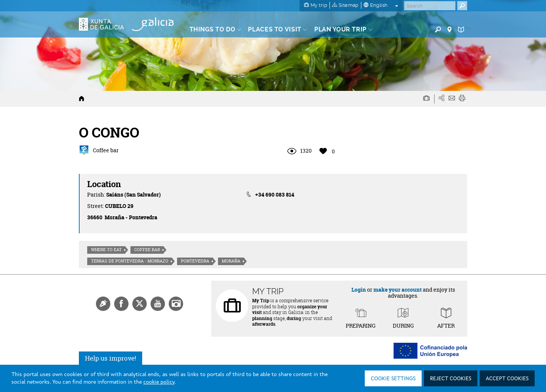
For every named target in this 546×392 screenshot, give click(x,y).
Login (359, 290)
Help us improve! (111, 358)
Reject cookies (451, 379)
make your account (398, 290)
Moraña (231, 261)
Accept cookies (507, 379)
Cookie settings (393, 379)
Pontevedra (195, 261)
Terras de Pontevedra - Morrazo (130, 261)
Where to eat (106, 250)
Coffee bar (147, 250)
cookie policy (159, 382)
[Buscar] (430, 6)
